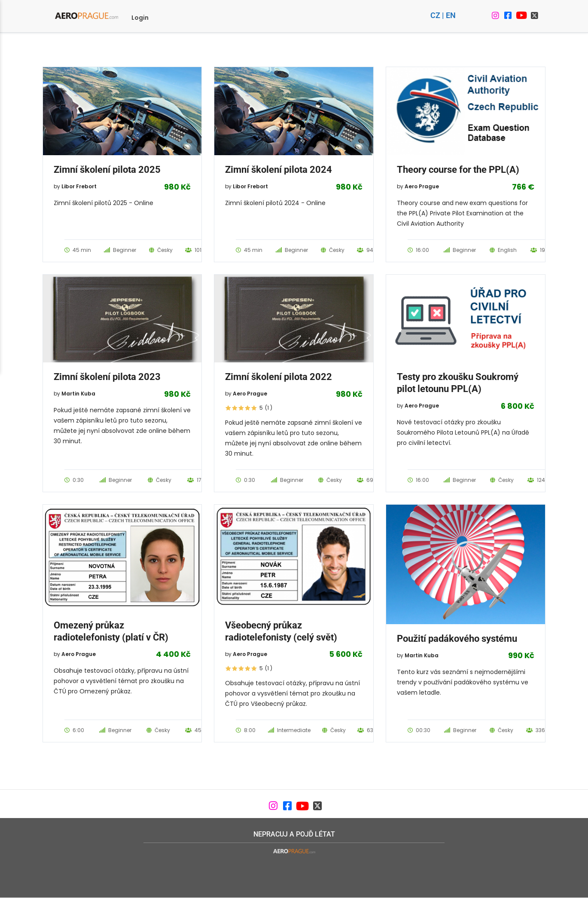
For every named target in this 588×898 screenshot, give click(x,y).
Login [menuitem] (140, 18)
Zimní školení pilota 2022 (279, 377)
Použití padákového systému (457, 639)
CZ (435, 15)
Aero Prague (422, 186)
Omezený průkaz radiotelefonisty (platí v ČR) (111, 631)
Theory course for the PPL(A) (458, 170)
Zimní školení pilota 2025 (107, 170)
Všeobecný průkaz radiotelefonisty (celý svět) (281, 631)
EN (451, 15)
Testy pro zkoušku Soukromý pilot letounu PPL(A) (458, 383)
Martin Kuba (78, 394)
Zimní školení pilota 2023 (107, 377)
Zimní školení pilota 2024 (279, 170)
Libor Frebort (79, 186)
